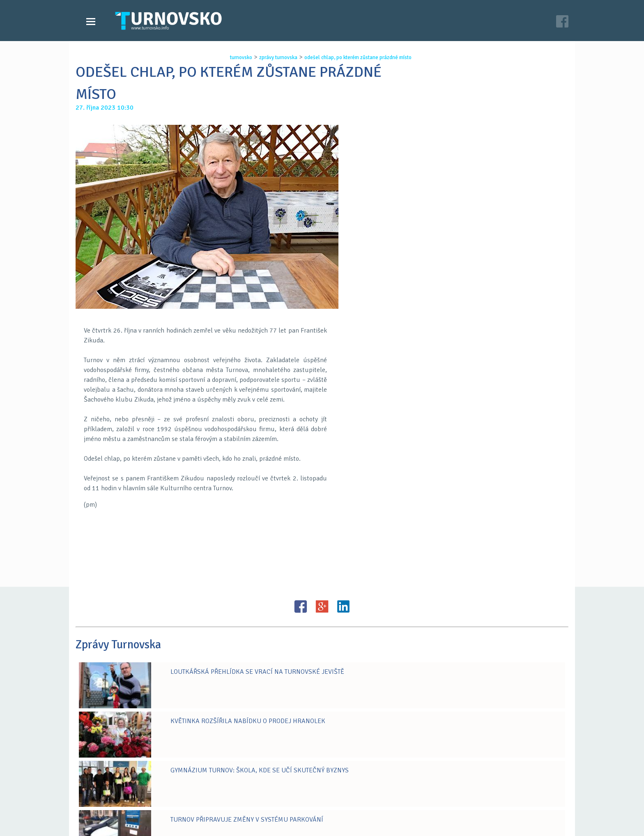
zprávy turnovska (271, 57)
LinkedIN (343, 544)
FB (301, 544)
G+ (322, 544)
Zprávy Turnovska (115, 824)
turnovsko (234, 57)
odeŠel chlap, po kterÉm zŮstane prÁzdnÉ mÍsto (351, 57)
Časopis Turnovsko (281, 824)
